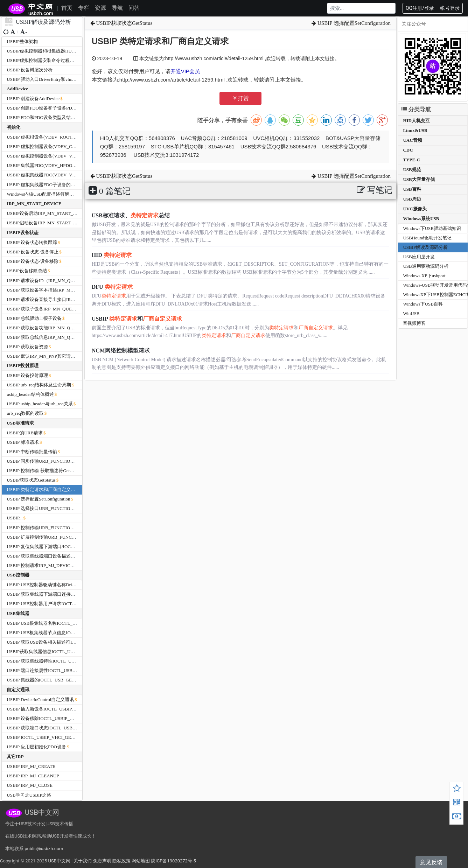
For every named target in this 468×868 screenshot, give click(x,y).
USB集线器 (18, 613)
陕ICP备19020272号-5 (173, 861)
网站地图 (141, 861)
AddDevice (17, 89)
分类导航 (416, 109)
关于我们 (83, 861)
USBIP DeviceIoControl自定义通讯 (40, 699)
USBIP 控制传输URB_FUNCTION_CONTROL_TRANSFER (65, 528)
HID (112, 255)
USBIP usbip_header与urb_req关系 (40, 404)
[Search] (361, 8)
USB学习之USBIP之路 (29, 795)
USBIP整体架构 (22, 41)
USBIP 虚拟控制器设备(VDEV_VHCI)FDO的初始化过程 (62, 156)
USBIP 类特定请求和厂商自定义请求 (43, 489)
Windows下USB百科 (423, 304)
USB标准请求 (20, 423)
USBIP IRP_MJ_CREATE (31, 766)
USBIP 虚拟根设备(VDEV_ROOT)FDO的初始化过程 (58, 137)
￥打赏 (240, 98)
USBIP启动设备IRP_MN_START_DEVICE (48, 223)
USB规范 (412, 170)
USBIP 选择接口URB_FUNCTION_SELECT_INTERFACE (63, 508)
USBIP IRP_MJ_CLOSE (30, 785)
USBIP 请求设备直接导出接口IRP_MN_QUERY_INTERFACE (67, 299)
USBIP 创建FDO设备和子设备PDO (41, 108)
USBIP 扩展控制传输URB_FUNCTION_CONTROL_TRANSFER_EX (73, 537)
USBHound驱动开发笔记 (427, 238)
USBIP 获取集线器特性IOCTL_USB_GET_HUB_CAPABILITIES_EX (74, 661)
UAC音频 (412, 140)
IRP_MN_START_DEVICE (34, 204)
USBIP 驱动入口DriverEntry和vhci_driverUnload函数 (58, 79)
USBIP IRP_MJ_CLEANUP (33, 776)
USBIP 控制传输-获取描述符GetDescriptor (48, 471)
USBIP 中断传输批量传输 (32, 452)
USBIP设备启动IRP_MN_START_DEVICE (48, 213)
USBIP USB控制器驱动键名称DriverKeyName (51, 585)
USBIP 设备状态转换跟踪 (32, 242)
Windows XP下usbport (424, 276)
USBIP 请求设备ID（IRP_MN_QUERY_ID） (50, 281)
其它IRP (15, 757)
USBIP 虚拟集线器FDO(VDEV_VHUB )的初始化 (55, 175)
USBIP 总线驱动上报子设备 (34, 318)
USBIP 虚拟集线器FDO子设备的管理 (43, 185)
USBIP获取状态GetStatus (31, 480)
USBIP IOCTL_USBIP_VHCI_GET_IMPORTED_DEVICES (64, 737)
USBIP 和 (137, 319)
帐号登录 (450, 8)
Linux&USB (415, 130)
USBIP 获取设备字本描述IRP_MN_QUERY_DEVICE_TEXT (65, 290)
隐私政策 (121, 861)
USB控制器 (18, 575)
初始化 (13, 127)
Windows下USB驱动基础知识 (432, 228)
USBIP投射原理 (22, 366)
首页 (67, 8)
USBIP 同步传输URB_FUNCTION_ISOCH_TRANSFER (61, 461)
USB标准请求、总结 (131, 215)
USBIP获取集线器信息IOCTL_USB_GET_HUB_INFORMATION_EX (74, 652)
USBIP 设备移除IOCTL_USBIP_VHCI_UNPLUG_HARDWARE (68, 718)
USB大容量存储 (419, 179)
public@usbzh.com (44, 849)
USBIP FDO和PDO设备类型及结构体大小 (48, 117)
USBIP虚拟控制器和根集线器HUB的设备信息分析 (57, 51)
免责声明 (102, 861)
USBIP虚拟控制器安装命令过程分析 (43, 60)
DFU (112, 287)
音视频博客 (414, 323)
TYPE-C (411, 160)
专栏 (84, 8)
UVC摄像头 (415, 209)
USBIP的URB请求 (25, 433)
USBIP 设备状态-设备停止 (33, 252)
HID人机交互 (416, 121)
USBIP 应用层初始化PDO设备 (36, 747)
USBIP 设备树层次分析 (30, 70)
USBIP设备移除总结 (27, 271)
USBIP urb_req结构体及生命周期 (39, 385)
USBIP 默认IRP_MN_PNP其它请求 (41, 356)
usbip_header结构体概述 (30, 394)
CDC (408, 150)
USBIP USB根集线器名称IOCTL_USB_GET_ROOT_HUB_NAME (71, 623)
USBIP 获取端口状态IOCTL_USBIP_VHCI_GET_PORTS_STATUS (71, 728)
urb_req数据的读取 (25, 413)
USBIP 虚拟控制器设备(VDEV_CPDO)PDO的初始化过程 (63, 146)
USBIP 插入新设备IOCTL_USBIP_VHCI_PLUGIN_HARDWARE (69, 709)
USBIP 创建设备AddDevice (33, 99)
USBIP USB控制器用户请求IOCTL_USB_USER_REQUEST (65, 604)
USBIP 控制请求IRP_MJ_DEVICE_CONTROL (52, 565)
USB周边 (412, 199)
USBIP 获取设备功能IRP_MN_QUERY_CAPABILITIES (61, 328)
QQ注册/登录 (420, 8)
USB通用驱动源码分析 (425, 266)
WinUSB (411, 313)
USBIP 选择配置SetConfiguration (38, 499)
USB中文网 (59, 861)
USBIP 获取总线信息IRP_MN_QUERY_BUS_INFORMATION (67, 337)
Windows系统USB (421, 219)
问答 (134, 8)
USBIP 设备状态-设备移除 (33, 261)
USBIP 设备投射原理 (27, 375)
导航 (117, 8)
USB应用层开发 (419, 257)
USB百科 (412, 189)
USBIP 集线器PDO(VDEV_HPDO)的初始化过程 (54, 165)
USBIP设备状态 (22, 233)
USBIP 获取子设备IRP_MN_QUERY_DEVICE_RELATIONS (65, 309)
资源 (100, 8)
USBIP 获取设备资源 (27, 347)
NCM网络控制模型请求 (121, 351)
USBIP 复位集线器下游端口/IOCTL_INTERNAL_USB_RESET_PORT (74, 547)
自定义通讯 (18, 690)
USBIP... (15, 518)
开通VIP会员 (185, 71)
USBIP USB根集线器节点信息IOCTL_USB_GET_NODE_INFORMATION (78, 633)
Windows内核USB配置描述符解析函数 (45, 194)
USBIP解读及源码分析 (425, 247)
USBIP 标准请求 (23, 442)
